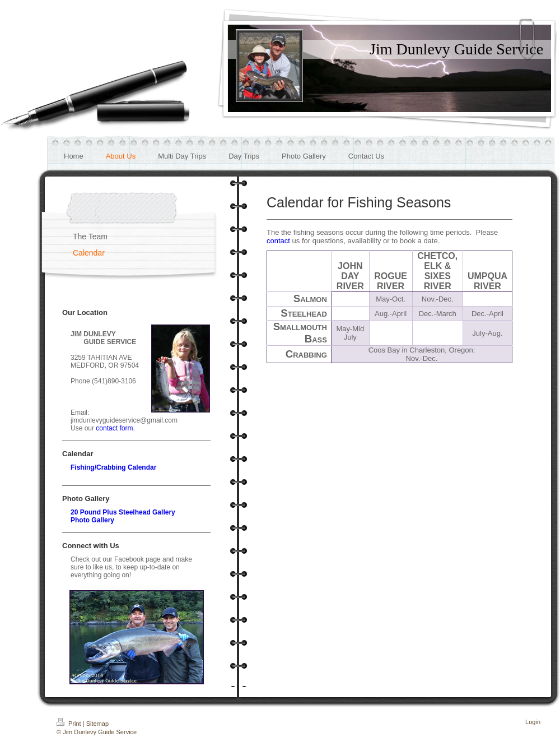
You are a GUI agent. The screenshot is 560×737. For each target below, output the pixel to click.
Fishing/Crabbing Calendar (113, 467)
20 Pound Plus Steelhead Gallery (123, 512)
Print (70, 724)
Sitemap (97, 724)
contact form (114, 428)
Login (533, 722)
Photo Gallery (92, 520)
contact (278, 241)
